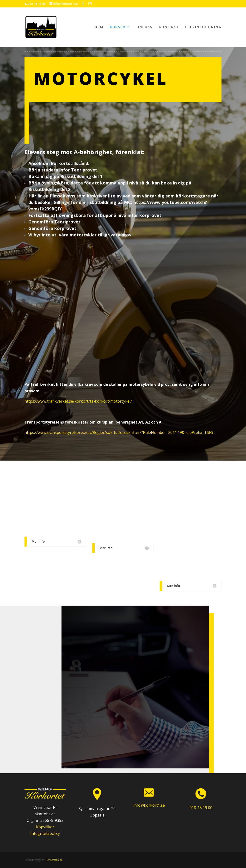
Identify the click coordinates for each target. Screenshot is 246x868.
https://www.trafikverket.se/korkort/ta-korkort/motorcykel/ (78, 401)
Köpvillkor (45, 827)
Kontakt (169, 27)
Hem (99, 27)
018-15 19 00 (37, 4)
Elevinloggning (203, 27)
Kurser (118, 27)
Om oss (145, 27)
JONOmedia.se (54, 860)
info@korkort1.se (149, 805)
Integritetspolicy (45, 833)
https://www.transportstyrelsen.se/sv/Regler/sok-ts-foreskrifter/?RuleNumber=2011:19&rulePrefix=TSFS (119, 432)
